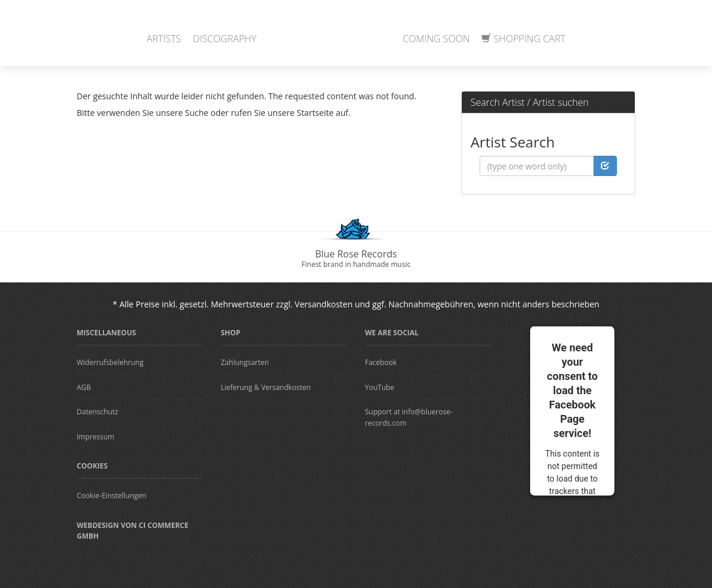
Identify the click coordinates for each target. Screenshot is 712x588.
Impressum (95, 437)
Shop (231, 333)
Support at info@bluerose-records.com (409, 417)
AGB (84, 387)
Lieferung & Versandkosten (266, 387)
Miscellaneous (106, 333)
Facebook (381, 362)
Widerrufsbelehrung (110, 362)
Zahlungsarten (245, 362)
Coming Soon (437, 39)
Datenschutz (97, 412)
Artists (164, 39)
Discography (225, 39)
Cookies (92, 466)
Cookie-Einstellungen (111, 496)
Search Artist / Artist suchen (530, 102)
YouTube (379, 387)
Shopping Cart (523, 39)
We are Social (392, 333)
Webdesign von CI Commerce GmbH (133, 531)
